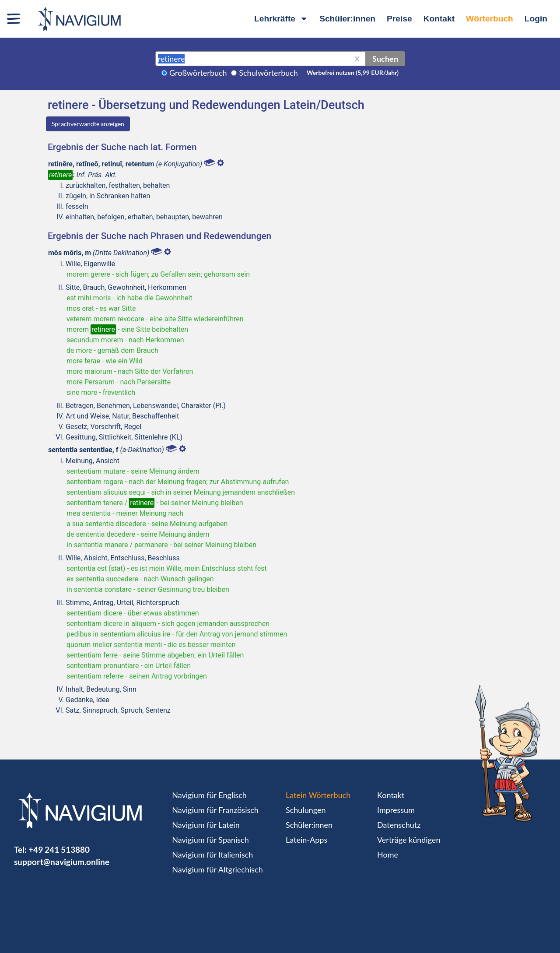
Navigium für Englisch (209, 795)
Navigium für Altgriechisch (217, 869)
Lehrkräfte (281, 19)
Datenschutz (399, 825)
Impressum (396, 810)
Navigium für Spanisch (210, 840)
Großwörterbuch (198, 73)
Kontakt (439, 19)
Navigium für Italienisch (212, 855)
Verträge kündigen (409, 840)
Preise (399, 19)
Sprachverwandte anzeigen (88, 124)
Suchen (385, 59)
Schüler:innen (347, 19)
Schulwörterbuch (268, 73)
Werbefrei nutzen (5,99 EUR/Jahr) (353, 72)
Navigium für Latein (206, 825)
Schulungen (306, 810)
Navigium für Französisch (215, 810)
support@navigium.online (62, 862)
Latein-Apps (306, 840)
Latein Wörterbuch (318, 795)
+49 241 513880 (59, 849)
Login (536, 19)
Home (388, 855)
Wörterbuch (490, 19)
